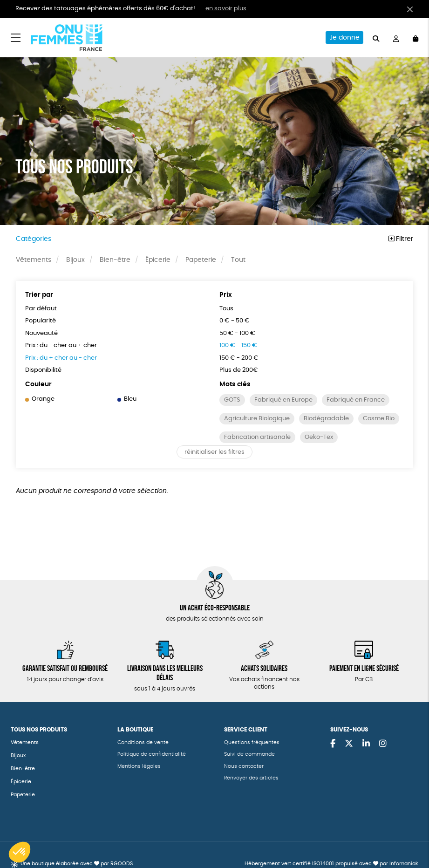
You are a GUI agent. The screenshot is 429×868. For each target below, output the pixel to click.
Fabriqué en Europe (283, 400)
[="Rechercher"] (376, 37)
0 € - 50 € (235, 321)
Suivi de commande (249, 754)
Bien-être (115, 260)
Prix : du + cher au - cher (61, 358)
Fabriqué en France (356, 400)
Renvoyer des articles (251, 778)
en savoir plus (226, 9)
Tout (238, 260)
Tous (226, 309)
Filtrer (401, 239)
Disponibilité (43, 370)
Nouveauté (41, 333)
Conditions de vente (143, 742)
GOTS (232, 400)
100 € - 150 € (238, 345)
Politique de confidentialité (152, 754)
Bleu (127, 399)
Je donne (344, 38)
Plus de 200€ (239, 370)
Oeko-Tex (319, 437)
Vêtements (34, 260)
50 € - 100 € (237, 333)
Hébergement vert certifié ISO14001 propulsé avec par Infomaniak (331, 864)
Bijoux (75, 260)
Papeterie (201, 260)
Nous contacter (244, 766)
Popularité (41, 321)
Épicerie (158, 260)
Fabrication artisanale (257, 437)
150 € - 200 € (239, 358)
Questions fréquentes (252, 742)
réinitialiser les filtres (214, 452)
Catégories (34, 239)
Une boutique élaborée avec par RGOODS (77, 864)
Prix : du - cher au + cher (61, 345)
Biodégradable (326, 419)
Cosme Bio (379, 419)
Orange (40, 399)
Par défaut (41, 309)
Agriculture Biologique (257, 419)
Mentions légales (139, 766)
